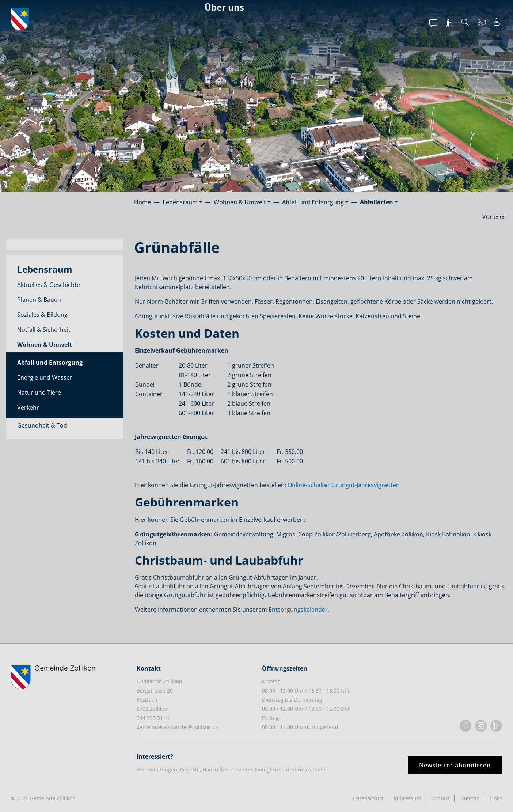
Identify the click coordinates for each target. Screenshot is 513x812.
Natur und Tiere (39, 392)
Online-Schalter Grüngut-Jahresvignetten (344, 485)
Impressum (407, 798)
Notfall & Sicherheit (44, 330)
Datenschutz (368, 798)
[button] (182, 202)
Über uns (224, 7)
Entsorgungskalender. (299, 610)
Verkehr (28, 407)
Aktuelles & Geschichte (49, 285)
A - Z (104, 153)
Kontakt (440, 798)
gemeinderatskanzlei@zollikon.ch (178, 727)
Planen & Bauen (39, 300)
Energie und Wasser (45, 377)
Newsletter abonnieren (455, 765)
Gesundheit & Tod (42, 425)
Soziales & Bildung (42, 315)
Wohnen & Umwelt (45, 345)
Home (142, 202)
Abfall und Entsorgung (50, 363)
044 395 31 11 (153, 718)
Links (496, 798)
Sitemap (470, 798)
